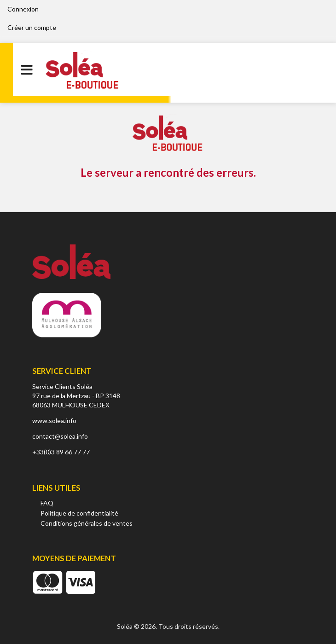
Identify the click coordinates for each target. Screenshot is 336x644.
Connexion (23, 9)
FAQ (47, 503)
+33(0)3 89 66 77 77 (61, 452)
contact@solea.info (60, 436)
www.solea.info (54, 421)
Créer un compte (32, 27)
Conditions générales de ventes (87, 523)
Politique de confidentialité (79, 513)
